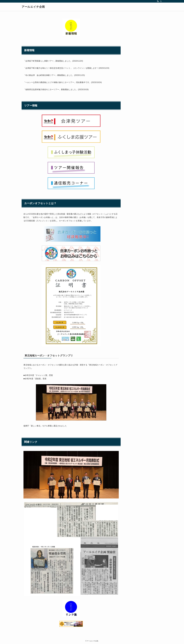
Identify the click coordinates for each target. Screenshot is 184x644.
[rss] (158, 1)
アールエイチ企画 (33, 7)
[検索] (161, 1)
